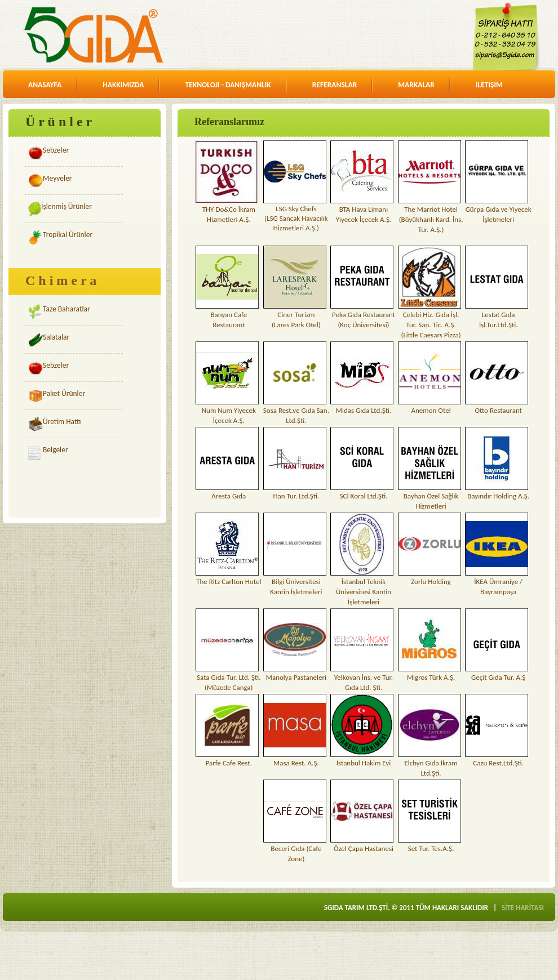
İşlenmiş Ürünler (67, 206)
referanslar (335, 85)
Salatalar (56, 337)
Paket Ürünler (64, 393)
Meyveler (57, 178)
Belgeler (56, 450)
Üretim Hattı (62, 422)
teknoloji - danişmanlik (228, 85)
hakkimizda (123, 85)
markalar (416, 85)
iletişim (489, 85)
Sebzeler (56, 150)
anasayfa (45, 85)
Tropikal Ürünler (68, 235)
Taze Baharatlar (67, 309)
